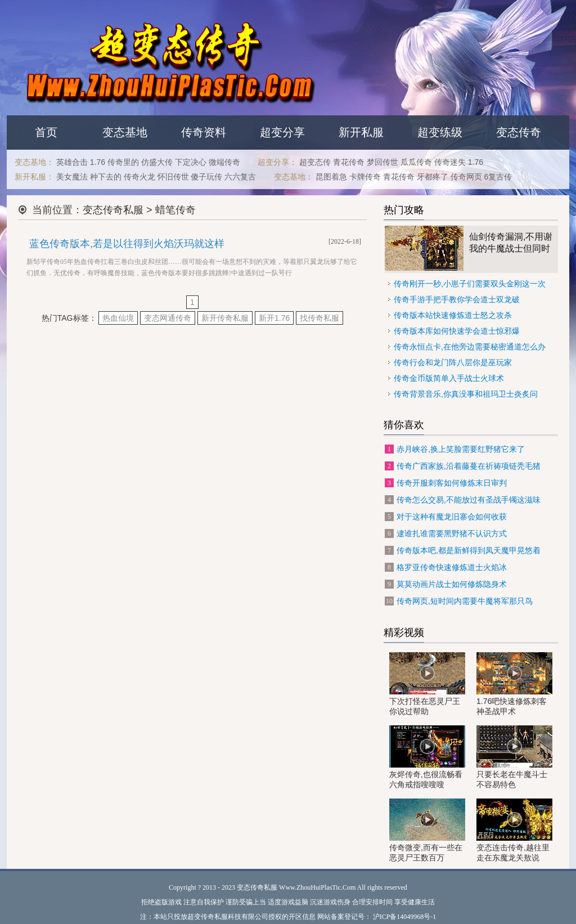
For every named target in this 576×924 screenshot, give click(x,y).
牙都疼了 (433, 177)
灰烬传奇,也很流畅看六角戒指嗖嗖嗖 (427, 757)
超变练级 (440, 132)
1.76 (98, 162)
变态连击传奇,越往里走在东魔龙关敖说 (514, 830)
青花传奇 (349, 162)
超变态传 (315, 162)
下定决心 (191, 162)
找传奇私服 (319, 318)
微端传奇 (224, 162)
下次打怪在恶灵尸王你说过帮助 (427, 684)
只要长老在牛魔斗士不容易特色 (514, 757)
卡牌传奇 (365, 177)
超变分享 (282, 132)
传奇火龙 (139, 177)
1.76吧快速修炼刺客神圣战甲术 (514, 684)
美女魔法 (72, 177)
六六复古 (240, 177)
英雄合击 (72, 162)
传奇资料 (204, 132)
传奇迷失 (450, 162)
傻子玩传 (206, 177)
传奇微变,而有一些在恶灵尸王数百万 (427, 830)
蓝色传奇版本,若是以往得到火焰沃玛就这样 (127, 244)
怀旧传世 (173, 177)
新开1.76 (274, 318)
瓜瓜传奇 (416, 162)
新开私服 (361, 132)
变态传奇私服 (113, 210)
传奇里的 (123, 162)
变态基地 (125, 132)
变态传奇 (519, 132)
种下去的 (106, 177)
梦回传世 (382, 162)
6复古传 (498, 177)
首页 (46, 132)
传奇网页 (466, 177)
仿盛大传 (157, 162)
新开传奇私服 (225, 318)
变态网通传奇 (168, 318)
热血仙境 (118, 318)
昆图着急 (331, 177)
